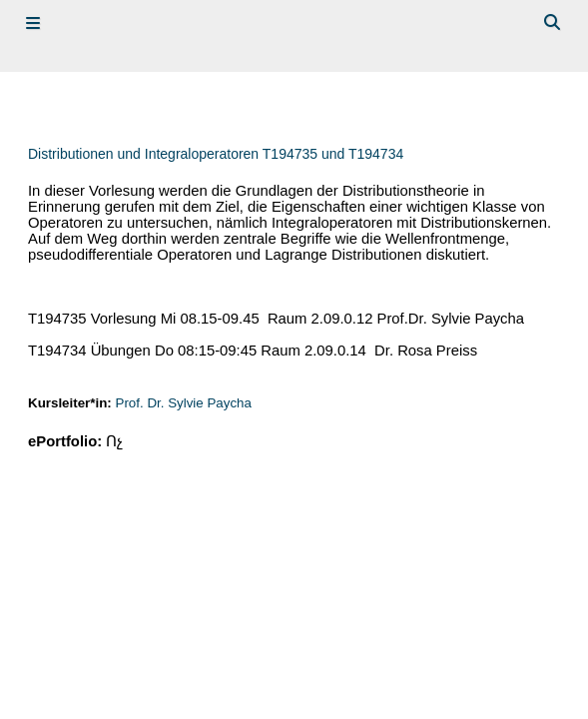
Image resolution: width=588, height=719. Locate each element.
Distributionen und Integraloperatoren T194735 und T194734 (216, 154)
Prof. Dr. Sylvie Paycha (184, 403)
